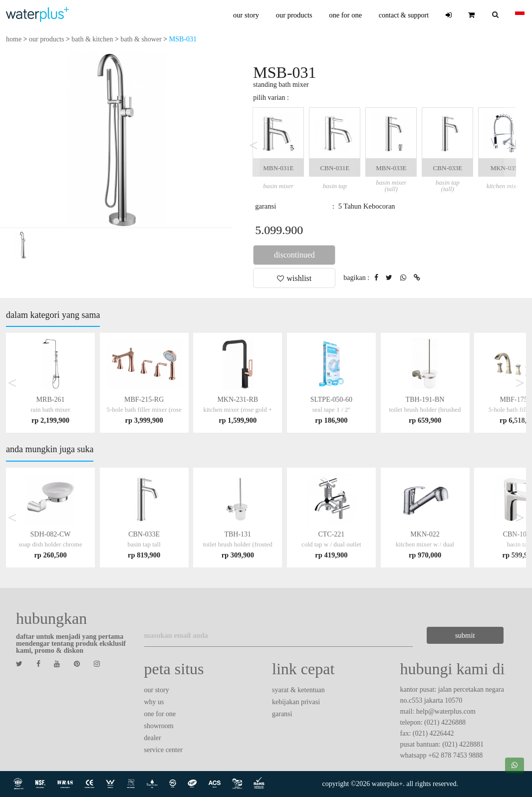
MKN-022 (425, 544)
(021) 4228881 (463, 744)
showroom (159, 726)
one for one (345, 15)
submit (465, 635)
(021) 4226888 (445, 722)
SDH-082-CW (50, 544)
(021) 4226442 (433, 733)
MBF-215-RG (144, 409)
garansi (282, 714)
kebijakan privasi (296, 702)
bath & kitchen (92, 39)
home (14, 39)
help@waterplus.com (446, 711)
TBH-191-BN (425, 409)
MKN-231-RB (238, 409)
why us (154, 702)
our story (246, 15)
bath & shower (141, 39)
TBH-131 (238, 544)
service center (163, 750)
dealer (153, 738)
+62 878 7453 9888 (455, 755)
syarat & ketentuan (298, 690)
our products (294, 15)
